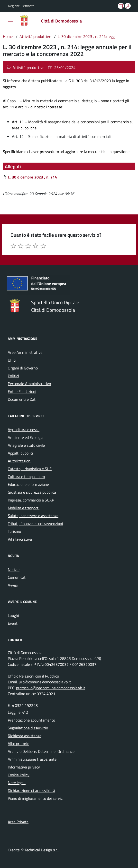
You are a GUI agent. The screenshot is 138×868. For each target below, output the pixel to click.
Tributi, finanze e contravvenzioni (35, 523)
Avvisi (13, 585)
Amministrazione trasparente (32, 759)
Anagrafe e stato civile (26, 445)
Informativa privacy (24, 767)
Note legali (17, 783)
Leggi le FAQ (18, 712)
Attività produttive (28, 67)
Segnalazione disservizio (28, 728)
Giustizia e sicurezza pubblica (32, 492)
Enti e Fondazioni (22, 391)
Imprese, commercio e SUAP (31, 500)
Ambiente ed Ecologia (26, 437)
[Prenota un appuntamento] (121, 6)
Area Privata (18, 822)
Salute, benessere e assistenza (33, 516)
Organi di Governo (23, 368)
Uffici (12, 360)
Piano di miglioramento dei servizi (36, 798)
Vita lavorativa (20, 539)
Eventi (13, 623)
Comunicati (17, 577)
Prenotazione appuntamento (31, 720)
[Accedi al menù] (5, 21)
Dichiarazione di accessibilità (31, 790)
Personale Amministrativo (29, 384)
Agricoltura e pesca (24, 430)
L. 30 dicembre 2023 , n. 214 (32, 177)
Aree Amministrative (25, 352)
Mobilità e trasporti (24, 508)
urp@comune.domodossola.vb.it (45, 682)
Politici (13, 376)
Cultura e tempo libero (26, 477)
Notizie (14, 569)
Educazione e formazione (28, 484)
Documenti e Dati (22, 399)
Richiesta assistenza (25, 736)
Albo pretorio (18, 744)
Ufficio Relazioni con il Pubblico (33, 676)
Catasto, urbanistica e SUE (30, 469)
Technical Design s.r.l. (42, 850)
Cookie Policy (19, 775)
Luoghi (13, 615)
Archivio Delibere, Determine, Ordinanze (41, 751)
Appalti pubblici (20, 453)
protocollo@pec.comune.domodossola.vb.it (51, 688)
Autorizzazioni (20, 461)
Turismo (14, 531)
